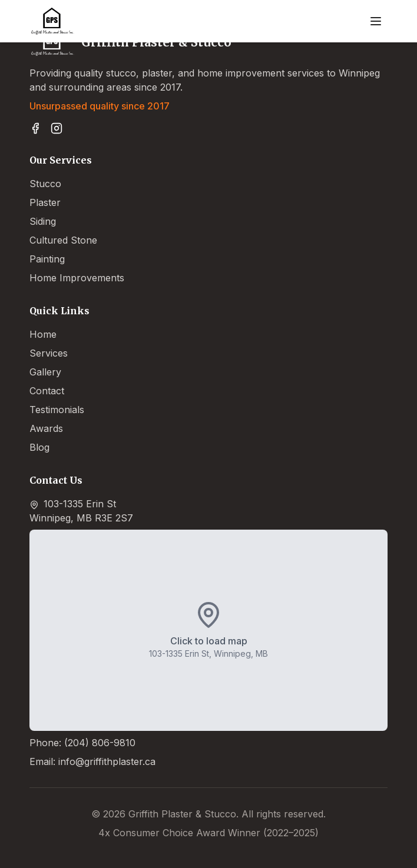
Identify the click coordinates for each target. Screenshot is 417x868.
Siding (43, 221)
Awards (46, 428)
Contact (47, 391)
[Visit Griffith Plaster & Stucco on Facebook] (35, 128)
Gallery (45, 372)
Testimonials (57, 410)
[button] (208, 630)
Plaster (45, 202)
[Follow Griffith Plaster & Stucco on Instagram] (57, 128)
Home (43, 334)
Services (49, 353)
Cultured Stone (63, 240)
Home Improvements (77, 278)
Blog (39, 447)
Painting (47, 259)
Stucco (45, 184)
